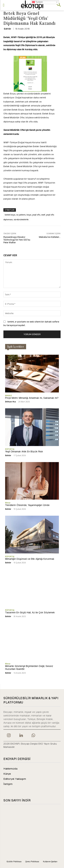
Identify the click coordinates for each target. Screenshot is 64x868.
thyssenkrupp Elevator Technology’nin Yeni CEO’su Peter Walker (17, 240)
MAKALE (8, 396)
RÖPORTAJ (10, 449)
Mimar (8, 503)
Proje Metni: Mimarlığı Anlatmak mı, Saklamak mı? (32, 398)
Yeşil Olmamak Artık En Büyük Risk (24, 451)
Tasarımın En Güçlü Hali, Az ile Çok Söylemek (30, 612)
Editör (8, 29)
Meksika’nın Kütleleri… (50, 237)
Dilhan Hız (10, 402)
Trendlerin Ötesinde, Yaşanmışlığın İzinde (27, 505)
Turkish (37, 2)
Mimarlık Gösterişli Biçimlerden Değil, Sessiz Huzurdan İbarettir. (29, 668)
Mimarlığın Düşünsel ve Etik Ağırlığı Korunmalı (30, 559)
